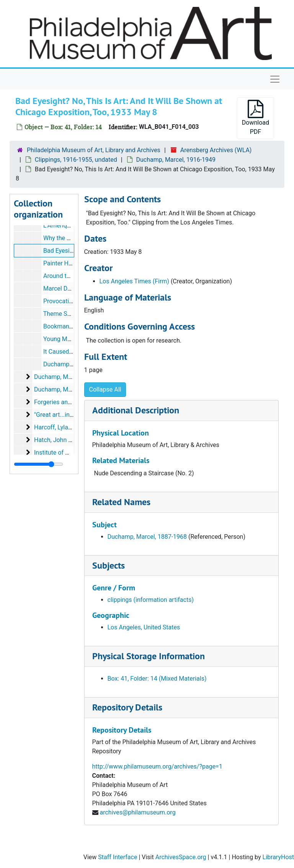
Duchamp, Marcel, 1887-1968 (147, 537)
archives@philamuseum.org (137, 812)
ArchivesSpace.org (181, 857)
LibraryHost (278, 857)
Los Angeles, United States (144, 627)
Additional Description (136, 410)
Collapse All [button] (105, 389)
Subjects (109, 565)
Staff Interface (118, 857)
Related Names (121, 502)
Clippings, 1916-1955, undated (76, 160)
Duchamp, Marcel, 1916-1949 (176, 160)
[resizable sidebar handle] (38, 464)
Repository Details (127, 707)
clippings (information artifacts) (151, 600)
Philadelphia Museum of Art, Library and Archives (94, 150)
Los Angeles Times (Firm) (134, 281)
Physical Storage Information (149, 656)
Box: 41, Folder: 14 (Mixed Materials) (157, 679)
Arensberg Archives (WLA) (216, 150)
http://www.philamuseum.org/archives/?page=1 (157, 766)
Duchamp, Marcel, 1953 (66, 389)
